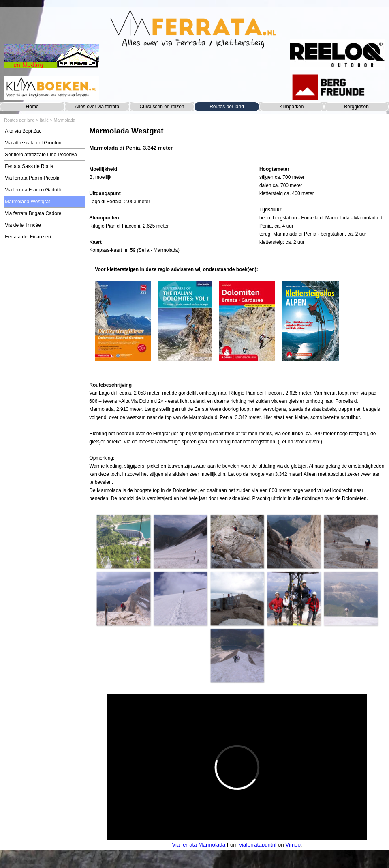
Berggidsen (356, 107)
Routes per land (227, 107)
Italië (44, 120)
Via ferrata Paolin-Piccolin (33, 178)
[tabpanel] (237, 143)
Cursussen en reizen (162, 107)
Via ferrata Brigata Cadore (33, 213)
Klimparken (291, 107)
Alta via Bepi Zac (23, 131)
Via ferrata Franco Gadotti (33, 190)
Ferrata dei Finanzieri (28, 237)
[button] (123, 541)
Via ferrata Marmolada (199, 845)
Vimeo (293, 845)
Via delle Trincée (23, 225)
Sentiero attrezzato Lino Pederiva (41, 155)
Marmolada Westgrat (27, 202)
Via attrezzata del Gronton (33, 143)
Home (32, 107)
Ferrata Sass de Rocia (29, 166)
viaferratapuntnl (258, 845)
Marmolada (64, 120)
